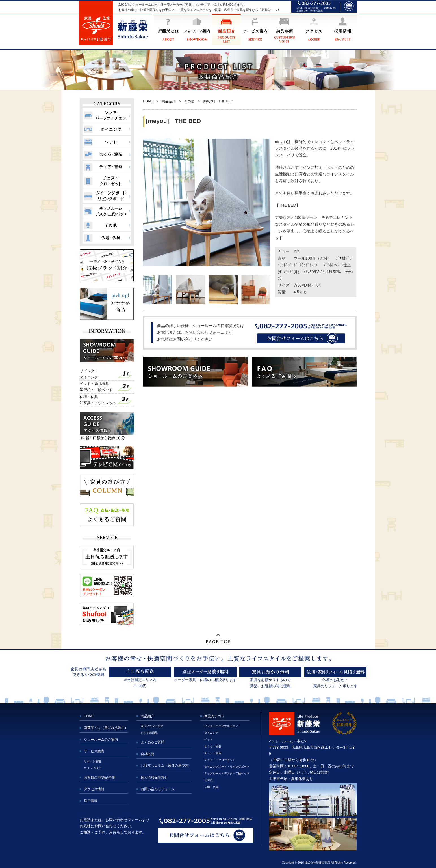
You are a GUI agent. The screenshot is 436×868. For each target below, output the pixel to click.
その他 (189, 101)
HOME (148, 101)
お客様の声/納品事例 (100, 777)
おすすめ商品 (149, 733)
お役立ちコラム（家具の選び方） (166, 766)
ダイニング (211, 733)
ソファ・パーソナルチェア (221, 726)
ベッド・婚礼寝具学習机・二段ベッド (96, 387)
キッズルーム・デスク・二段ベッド (227, 773)
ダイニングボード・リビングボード (227, 767)
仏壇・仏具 (211, 787)
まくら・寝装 (213, 746)
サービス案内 (94, 751)
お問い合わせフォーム (158, 789)
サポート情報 (92, 761)
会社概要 (147, 754)
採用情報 (91, 801)
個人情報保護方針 (154, 777)
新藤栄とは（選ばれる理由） (106, 728)
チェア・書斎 (213, 753)
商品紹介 (169, 101)
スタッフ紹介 (92, 768)
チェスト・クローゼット (220, 760)
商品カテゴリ (214, 716)
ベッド (209, 739)
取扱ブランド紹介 (152, 726)
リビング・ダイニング (89, 374)
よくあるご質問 (153, 742)
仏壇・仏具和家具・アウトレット (98, 400)
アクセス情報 (94, 789)
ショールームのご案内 (101, 740)
